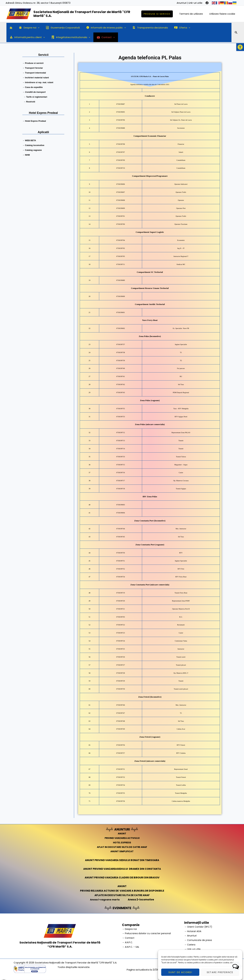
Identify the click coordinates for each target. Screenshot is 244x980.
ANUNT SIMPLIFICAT (122, 851)
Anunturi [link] (182, 3)
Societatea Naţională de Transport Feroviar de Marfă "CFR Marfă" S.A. (82, 14)
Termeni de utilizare (193, 14)
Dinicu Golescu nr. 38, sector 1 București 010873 (43, 3)
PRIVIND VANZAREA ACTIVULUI (122, 838)
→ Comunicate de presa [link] (199, 940)
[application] (35, 28)
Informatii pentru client (204, 28)
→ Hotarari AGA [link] (193, 931)
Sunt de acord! (180, 972)
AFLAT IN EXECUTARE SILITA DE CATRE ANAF (122, 847)
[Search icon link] (236, 33)
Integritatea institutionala (28, 37)
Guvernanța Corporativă (59, 28)
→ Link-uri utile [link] (193, 949)
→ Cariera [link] (190, 945)
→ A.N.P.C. (128, 942)
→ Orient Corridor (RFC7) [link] (199, 927)
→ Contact (129, 938)
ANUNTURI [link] (122, 829)
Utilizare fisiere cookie (223, 14)
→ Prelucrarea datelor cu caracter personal (148, 933)
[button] (240, 47)
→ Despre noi (130, 929)
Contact (62, 37)
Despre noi (27, 28)
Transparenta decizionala (143, 28)
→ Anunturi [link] (191, 936)
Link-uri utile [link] (195, 3)
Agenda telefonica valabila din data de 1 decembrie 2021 (150, 85)
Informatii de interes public (100, 28)
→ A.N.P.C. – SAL (131, 947)
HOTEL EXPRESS (122, 842)
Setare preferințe (220, 972)
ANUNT (122, 833)
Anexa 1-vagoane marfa (105, 900)
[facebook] (207, 3)
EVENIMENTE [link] (122, 908)
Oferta (173, 28)
